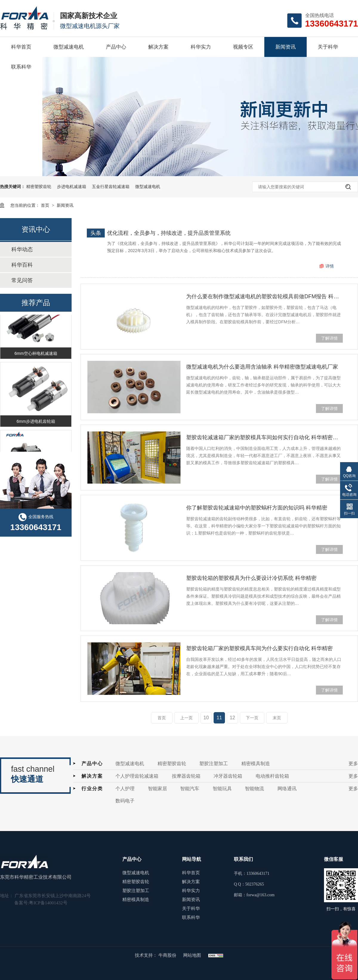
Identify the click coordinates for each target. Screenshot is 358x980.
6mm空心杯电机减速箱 (36, 354)
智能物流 (254, 789)
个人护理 (125, 789)
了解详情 (329, 338)
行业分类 (92, 789)
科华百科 (22, 265)
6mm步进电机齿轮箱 (36, 422)
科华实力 (201, 47)
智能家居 (158, 789)
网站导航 (192, 859)
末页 (277, 718)
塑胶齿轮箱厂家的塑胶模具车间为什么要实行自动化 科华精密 (259, 648)
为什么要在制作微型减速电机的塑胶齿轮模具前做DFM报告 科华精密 (264, 296)
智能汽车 (190, 789)
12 (232, 718)
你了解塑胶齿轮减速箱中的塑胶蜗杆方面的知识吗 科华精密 (257, 508)
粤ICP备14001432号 (48, 903)
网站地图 (192, 955)
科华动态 (22, 249)
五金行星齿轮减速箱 (111, 187)
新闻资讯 (286, 47)
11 (219, 718)
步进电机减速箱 (72, 187)
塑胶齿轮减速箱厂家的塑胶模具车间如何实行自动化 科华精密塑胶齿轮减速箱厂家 (264, 437)
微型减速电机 (69, 47)
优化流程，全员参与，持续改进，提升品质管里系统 (169, 233)
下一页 (252, 718)
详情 (330, 266)
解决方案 (158, 47)
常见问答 (22, 280)
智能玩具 (222, 789)
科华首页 (21, 47)
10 (206, 718)
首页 (46, 205)
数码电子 (125, 801)
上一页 (186, 718)
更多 (353, 764)
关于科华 (328, 47)
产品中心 (116, 47)
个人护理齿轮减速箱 (137, 776)
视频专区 (243, 47)
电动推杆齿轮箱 (272, 776)
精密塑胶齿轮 (39, 187)
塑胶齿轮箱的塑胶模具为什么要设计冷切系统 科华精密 (251, 578)
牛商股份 (168, 955)
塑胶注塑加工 (214, 764)
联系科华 (21, 67)
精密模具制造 (256, 764)
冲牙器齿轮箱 (228, 776)
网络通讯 (287, 789)
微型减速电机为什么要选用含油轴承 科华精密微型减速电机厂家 (262, 367)
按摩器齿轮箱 (186, 776)
